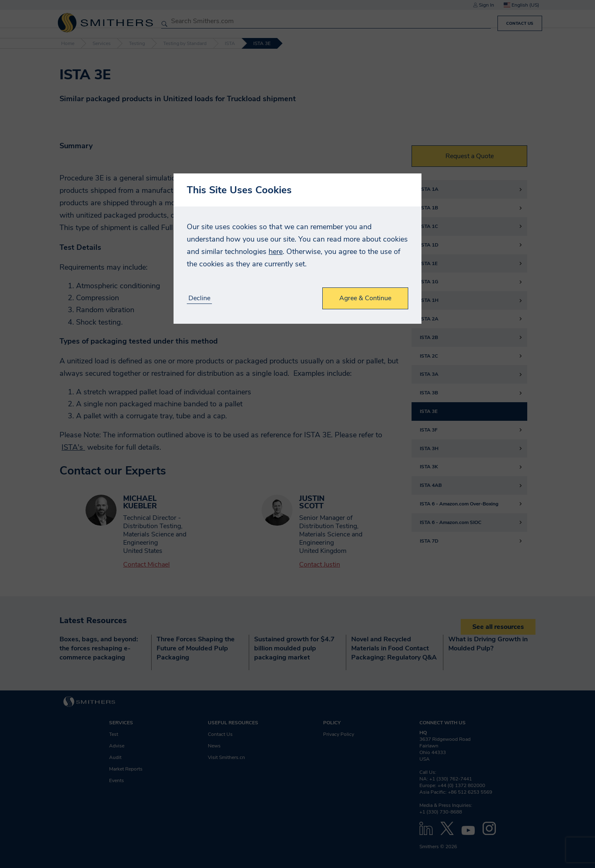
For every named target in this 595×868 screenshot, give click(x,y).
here (276, 251)
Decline (199, 298)
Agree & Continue (365, 298)
